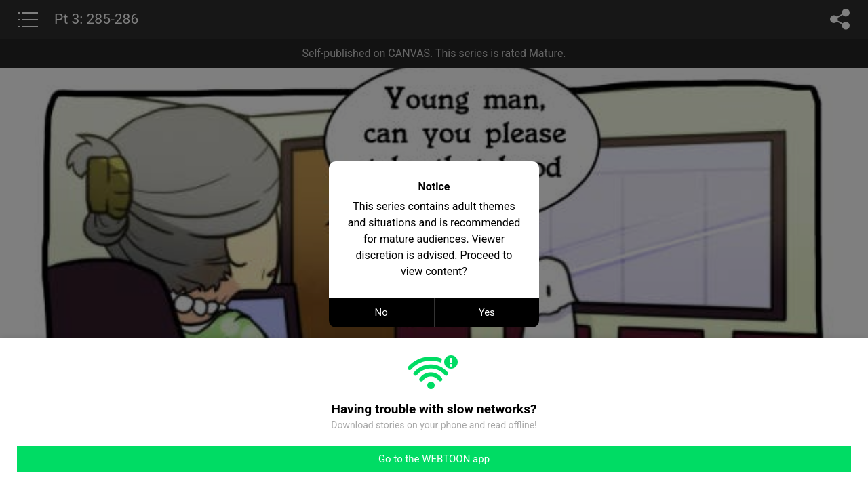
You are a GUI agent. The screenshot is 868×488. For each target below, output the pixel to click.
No (381, 312)
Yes (487, 312)
